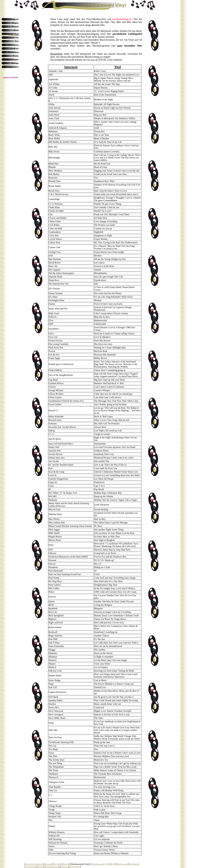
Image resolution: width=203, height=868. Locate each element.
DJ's (113, 864)
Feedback (134, 864)
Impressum (75, 867)
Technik (57, 864)
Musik (66, 864)
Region (48, 864)
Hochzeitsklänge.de (34, 864)
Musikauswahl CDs (100, 864)
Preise (41, 867)
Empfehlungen (52, 867)
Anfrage (64, 867)
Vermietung (31, 867)
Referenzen (122, 864)
